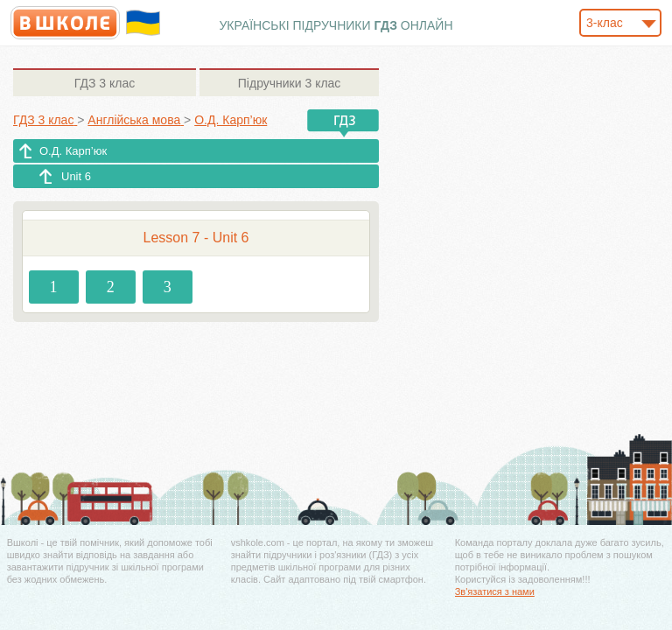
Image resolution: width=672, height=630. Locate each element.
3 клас (105, 83)
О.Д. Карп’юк (73, 151)
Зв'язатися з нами (495, 591)
